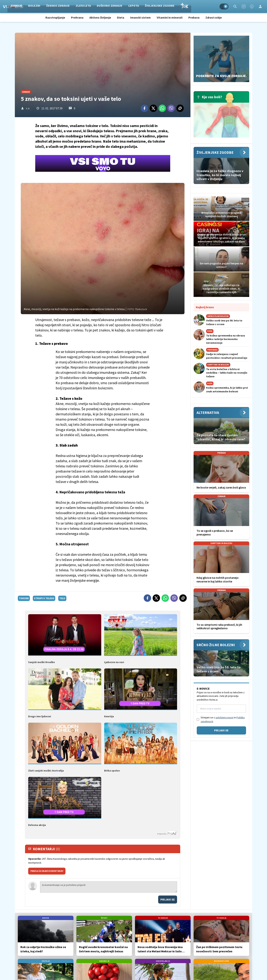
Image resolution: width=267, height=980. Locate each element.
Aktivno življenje (100, 17)
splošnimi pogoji (224, 717)
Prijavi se (168, 899)
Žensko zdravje (79, 6)
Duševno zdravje (131, 6)
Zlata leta (105, 6)
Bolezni (56, 6)
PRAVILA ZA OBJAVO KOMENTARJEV (47, 871)
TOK (206, 6)
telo (62, 598)
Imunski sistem (140, 17)
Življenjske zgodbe (181, 6)
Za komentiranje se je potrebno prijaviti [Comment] (109, 887)
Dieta (121, 17)
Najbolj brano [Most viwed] (205, 307)
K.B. (28, 108)
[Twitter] (153, 108)
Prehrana (77, 17)
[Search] (235, 6)
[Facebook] (252, 6)
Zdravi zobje (214, 17)
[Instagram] (244, 6)
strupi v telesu (44, 598)
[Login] (260, 6)
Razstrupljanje (55, 17)
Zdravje (38, 6)
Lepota (155, 6)
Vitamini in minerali (170, 17)
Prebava (194, 17)
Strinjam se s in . (223, 719)
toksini (24, 598)
